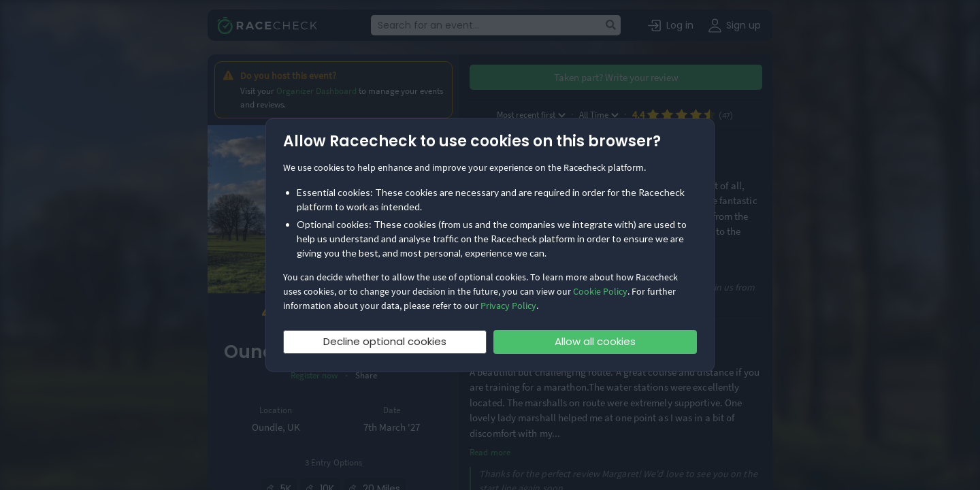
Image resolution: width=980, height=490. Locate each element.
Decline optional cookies (385, 341)
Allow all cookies (595, 341)
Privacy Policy (508, 306)
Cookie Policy (600, 291)
